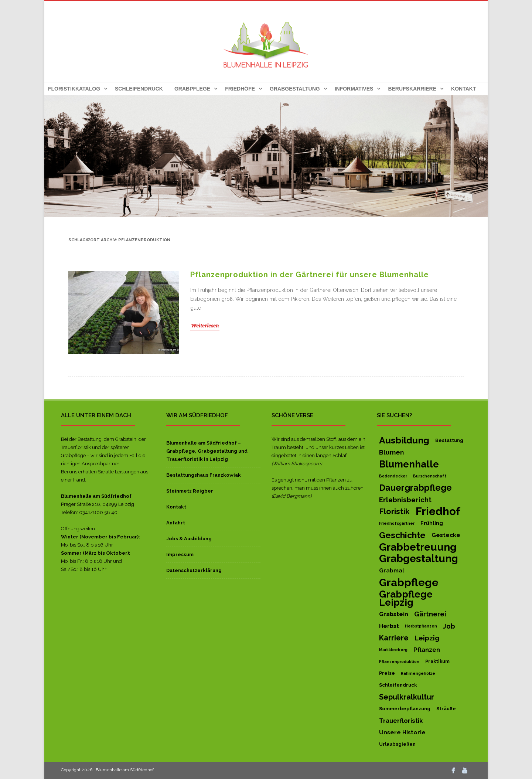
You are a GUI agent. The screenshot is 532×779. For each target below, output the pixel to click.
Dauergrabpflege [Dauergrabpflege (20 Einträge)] (415, 488)
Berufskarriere (412, 89)
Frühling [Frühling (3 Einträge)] (432, 523)
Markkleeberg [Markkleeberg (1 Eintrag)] (393, 650)
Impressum (180, 555)
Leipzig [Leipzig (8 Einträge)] (427, 638)
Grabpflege (192, 89)
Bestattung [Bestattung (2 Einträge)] (449, 440)
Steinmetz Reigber (190, 491)
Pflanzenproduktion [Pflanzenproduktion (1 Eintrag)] (399, 661)
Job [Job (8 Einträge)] (449, 626)
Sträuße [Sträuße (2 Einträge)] (446, 709)
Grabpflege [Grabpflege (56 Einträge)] (409, 582)
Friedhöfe (240, 89)
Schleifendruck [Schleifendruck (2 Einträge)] (398, 685)
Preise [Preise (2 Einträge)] (387, 673)
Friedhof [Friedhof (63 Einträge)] (438, 511)
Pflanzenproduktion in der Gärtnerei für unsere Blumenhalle (310, 275)
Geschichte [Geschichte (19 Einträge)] (402, 535)
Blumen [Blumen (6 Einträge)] (391, 452)
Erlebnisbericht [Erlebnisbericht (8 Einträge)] (405, 500)
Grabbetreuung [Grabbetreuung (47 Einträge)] (418, 547)
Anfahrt (176, 523)
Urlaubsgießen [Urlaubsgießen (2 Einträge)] (397, 744)
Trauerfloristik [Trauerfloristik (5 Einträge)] (401, 721)
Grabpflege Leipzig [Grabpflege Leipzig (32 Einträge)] (406, 598)
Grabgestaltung (295, 89)
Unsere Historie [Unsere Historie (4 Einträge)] (402, 732)
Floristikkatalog (74, 89)
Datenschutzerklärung (194, 570)
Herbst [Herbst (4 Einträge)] (389, 626)
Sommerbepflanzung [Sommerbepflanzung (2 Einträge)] (405, 709)
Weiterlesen (205, 326)
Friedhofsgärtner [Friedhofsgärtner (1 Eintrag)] (397, 523)
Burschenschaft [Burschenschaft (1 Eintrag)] (430, 476)
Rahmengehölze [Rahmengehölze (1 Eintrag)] (418, 673)
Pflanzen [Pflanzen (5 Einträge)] (427, 650)
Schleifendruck (139, 89)
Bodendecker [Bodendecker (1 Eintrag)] (393, 476)
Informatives (354, 89)
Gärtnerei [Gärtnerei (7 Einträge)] (430, 614)
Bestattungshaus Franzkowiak (204, 475)
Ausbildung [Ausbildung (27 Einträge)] (404, 440)
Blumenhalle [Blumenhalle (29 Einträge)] (409, 464)
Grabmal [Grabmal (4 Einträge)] (392, 570)
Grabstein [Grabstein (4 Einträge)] (394, 614)
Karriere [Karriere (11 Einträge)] (394, 638)
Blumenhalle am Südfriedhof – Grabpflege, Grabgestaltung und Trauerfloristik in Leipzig (207, 451)
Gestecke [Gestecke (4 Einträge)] (446, 535)
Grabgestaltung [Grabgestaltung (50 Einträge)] (419, 559)
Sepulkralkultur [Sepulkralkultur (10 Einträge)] (407, 697)
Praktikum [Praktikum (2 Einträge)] (437, 661)
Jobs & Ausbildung (189, 539)
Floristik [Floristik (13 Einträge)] (394, 511)
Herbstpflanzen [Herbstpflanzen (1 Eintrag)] (421, 626)
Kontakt (463, 89)
